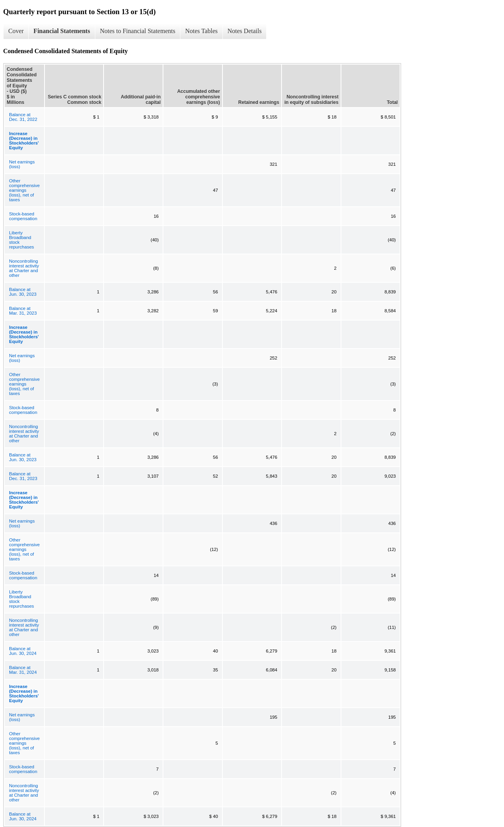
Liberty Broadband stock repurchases (21, 240)
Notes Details (245, 31)
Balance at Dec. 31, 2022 (23, 117)
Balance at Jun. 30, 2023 (23, 292)
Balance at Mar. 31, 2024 (23, 670)
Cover (16, 31)
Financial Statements (62, 31)
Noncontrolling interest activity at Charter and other (24, 268)
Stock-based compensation (23, 216)
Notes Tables (201, 31)
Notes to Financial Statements (138, 31)
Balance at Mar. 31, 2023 (23, 311)
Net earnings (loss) (22, 164)
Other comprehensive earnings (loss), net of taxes (24, 190)
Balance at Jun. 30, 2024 (23, 651)
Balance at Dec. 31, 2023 (23, 476)
